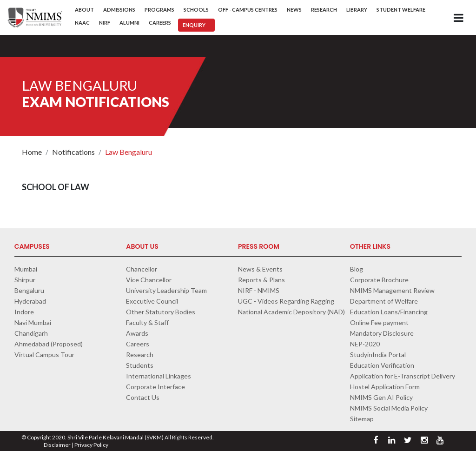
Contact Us (143, 397)
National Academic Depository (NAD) (291, 312)
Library (357, 10)
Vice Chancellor (149, 280)
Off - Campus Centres (248, 10)
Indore (24, 312)
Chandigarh (31, 333)
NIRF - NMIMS (259, 290)
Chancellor (142, 269)
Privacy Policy (91, 445)
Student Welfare (401, 10)
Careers (160, 23)
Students (140, 365)
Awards (137, 333)
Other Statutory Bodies (161, 312)
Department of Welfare (384, 301)
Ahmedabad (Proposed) (49, 344)
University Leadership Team (166, 290)
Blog (357, 269)
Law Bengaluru (129, 152)
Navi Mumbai (33, 322)
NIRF (105, 23)
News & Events (260, 269)
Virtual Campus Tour (44, 355)
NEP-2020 (365, 344)
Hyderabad (30, 301)
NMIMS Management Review (392, 290)
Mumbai (26, 269)
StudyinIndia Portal (378, 355)
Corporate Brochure (379, 280)
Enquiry (194, 25)
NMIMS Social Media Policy (389, 408)
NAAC (82, 23)
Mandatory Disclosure (382, 333)
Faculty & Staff (147, 322)
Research (324, 10)
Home (32, 152)
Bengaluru (29, 290)
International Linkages (159, 376)
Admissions (119, 10)
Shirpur (25, 280)
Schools (196, 10)
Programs (159, 10)
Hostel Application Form (385, 387)
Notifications (73, 152)
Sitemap (362, 419)
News (294, 10)
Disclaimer (57, 445)
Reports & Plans (261, 280)
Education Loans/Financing (389, 312)
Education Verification (382, 365)
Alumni (129, 23)
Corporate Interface (155, 387)
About (84, 10)
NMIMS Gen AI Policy (381, 397)
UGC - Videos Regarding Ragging (286, 301)
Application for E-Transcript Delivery (403, 376)
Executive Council (152, 301)
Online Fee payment (379, 322)
